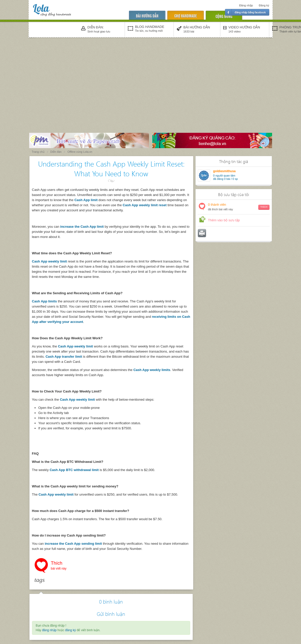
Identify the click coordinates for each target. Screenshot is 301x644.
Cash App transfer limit (64, 357)
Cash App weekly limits (152, 370)
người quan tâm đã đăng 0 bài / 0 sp (226, 177)
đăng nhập (49, 630)
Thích (59, 566)
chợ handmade (186, 15)
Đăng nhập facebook (247, 12)
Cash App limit (87, 200)
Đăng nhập (246, 5)
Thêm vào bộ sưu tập (224, 220)
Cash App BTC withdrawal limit (74, 470)
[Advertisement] (150, 77)
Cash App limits (45, 301)
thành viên (239, 207)
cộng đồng (224, 16)
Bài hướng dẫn (147, 15)
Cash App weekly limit (50, 261)
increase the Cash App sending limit (73, 544)
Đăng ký (264, 5)
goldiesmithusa (224, 171)
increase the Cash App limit (82, 227)
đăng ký (70, 630)
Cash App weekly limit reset (144, 205)
